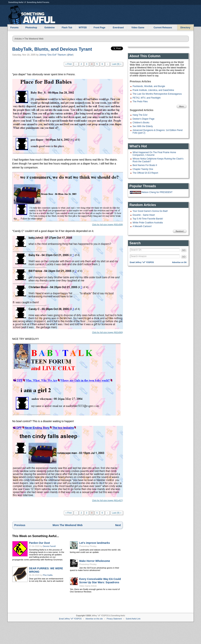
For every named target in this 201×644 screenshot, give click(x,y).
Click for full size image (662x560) (68, 285)
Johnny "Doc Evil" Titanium (53, 55)
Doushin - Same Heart (144, 215)
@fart (70, 55)
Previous (20, 525)
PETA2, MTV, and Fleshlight (147, 98)
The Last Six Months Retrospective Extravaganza (157, 94)
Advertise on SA (179, 262)
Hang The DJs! (140, 115)
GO (184, 250)
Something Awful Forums (38, 2)
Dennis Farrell (49, 546)
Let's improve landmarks (95, 543)
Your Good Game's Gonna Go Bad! (150, 211)
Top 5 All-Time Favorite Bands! (148, 219)
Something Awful (16, 2)
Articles (18, 39)
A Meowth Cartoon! (142, 226)
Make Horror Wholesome (95, 561)
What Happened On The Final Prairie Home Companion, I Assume (154, 154)
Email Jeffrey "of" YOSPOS (142, 262)
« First (68, 64)
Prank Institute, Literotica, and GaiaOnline (153, 90)
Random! (180, 231)
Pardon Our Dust (40, 543)
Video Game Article (88, 586)
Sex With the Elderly (143, 126)
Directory (185, 28)
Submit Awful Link (133, 619)
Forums (14, 28)
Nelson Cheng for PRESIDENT (157, 192)
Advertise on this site (94, 619)
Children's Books (141, 123)
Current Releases (163, 28)
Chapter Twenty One (143, 169)
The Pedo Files (140, 102)
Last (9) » (117, 64)
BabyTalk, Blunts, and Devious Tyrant (52, 49)
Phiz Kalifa (48, 575)
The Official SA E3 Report (145, 173)
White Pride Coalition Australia (148, 223)
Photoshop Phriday (88, 546)
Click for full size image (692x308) (68, 199)
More (182, 106)
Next (118, 525)
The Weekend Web (34, 39)
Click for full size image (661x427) (68, 464)
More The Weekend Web (68, 525)
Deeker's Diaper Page (144, 119)
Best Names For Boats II (145, 165)
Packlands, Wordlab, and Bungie (149, 86)
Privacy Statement (114, 619)
